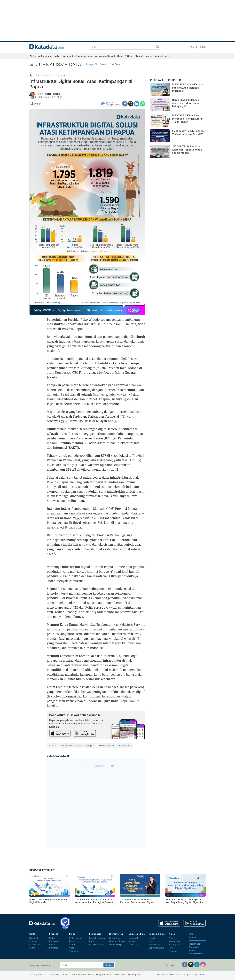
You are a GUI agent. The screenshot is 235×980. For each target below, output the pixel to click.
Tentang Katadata (38, 975)
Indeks (192, 937)
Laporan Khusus (157, 948)
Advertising (55, 975)
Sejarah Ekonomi (97, 938)
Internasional (35, 945)
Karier (66, 975)
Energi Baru (115, 938)
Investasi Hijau (116, 945)
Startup (73, 945)
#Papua (90, 746)
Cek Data (115, 64)
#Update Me (125, 746)
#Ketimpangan (106, 746)
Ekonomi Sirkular (117, 941)
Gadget (73, 948)
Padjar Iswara (52, 94)
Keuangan (54, 941)
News (172, 938)
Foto (171, 948)
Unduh (36, 104)
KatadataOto (195, 954)
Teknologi (74, 951)
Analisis (104, 64)
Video (149, 56)
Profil (92, 941)
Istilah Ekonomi (96, 945)
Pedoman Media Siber (82, 975)
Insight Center (196, 944)
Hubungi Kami (135, 975)
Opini (152, 941)
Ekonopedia (68, 56)
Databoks (194, 947)
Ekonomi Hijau (84, 56)
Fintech (73, 941)
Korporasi (54, 948)
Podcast (158, 56)
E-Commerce (76, 938)
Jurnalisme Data (103, 56)
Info (167, 56)
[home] (31, 57)
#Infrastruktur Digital (71, 746)
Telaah (152, 938)
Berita (36, 56)
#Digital (52, 746)
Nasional (34, 938)
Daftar (109, 965)
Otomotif (139, 56)
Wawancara (154, 945)
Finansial (46, 56)
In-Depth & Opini (124, 56)
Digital (57, 56)
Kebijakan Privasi (104, 975)
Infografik (92, 64)
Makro (52, 938)
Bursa (52, 945)
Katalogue (174, 945)
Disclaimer (120, 975)
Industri (33, 941)
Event (192, 950)
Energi (32, 948)
